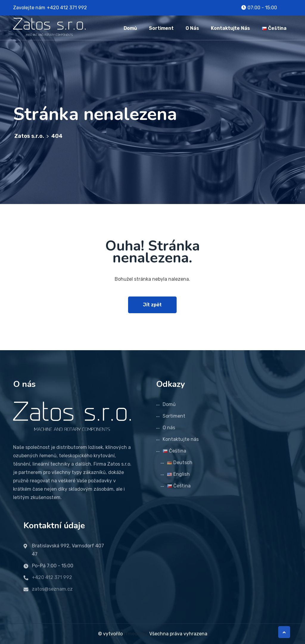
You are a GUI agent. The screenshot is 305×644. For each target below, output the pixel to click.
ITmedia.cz (136, 634)
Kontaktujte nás (230, 28)
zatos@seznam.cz (52, 589)
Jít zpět (152, 305)
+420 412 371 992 (67, 8)
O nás (192, 28)
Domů (130, 28)
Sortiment (161, 28)
